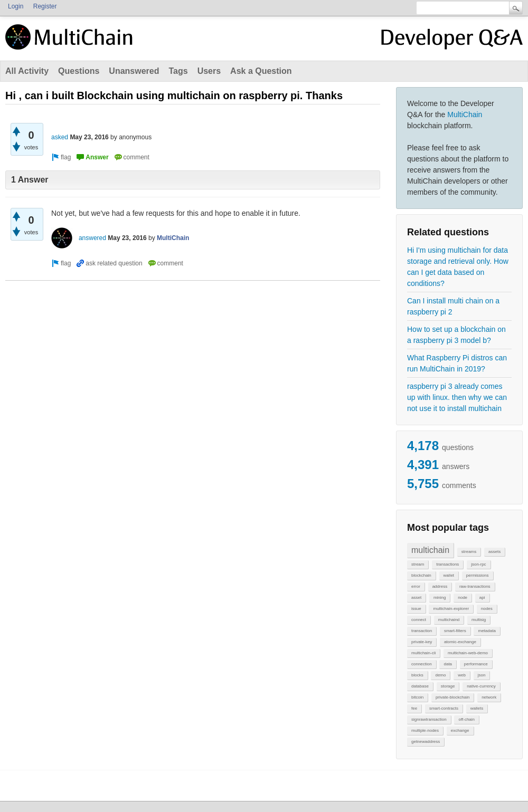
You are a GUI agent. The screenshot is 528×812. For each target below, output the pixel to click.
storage (448, 686)
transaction (422, 631)
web (462, 675)
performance (476, 664)
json (482, 675)
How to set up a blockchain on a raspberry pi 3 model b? (456, 335)
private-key (422, 642)
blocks (417, 675)
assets (494, 552)
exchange (460, 730)
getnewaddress (426, 742)
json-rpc (478, 564)
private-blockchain (452, 697)
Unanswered (134, 71)
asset (416, 598)
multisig (479, 620)
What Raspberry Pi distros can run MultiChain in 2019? (457, 363)
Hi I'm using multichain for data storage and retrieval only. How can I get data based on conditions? (458, 267)
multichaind (449, 620)
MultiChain (465, 114)
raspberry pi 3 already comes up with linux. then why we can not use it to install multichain (457, 397)
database (420, 686)
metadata (487, 631)
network (489, 697)
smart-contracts (444, 708)
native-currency (481, 686)
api (482, 598)
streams (469, 552)
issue (416, 609)
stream (418, 564)
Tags (178, 71)
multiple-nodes (425, 730)
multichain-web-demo (468, 653)
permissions (478, 575)
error (416, 586)
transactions (447, 564)
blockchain (421, 575)
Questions (79, 71)
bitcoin (417, 697)
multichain (430, 550)
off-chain (466, 719)
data (448, 664)
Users (209, 71)
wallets (477, 708)
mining (440, 598)
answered (92, 238)
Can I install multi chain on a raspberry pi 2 (453, 306)
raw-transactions (475, 586)
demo (440, 675)
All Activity (27, 71)
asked (60, 137)
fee (414, 708)
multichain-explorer (451, 609)
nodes (487, 609)
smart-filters (455, 631)
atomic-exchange (460, 642)
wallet (449, 575)
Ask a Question (261, 71)
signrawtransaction (429, 719)
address (440, 586)
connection (422, 664)
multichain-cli (423, 653)
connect (419, 620)
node (463, 598)
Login (16, 6)
